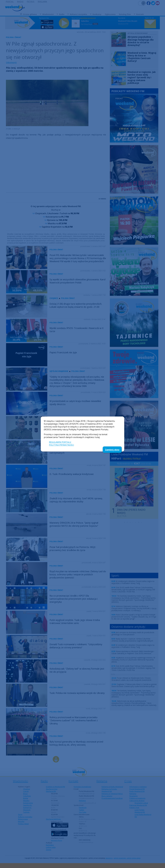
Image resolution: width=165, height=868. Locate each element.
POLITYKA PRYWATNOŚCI (61, 445)
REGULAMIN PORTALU (60, 442)
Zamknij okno (112, 450)
